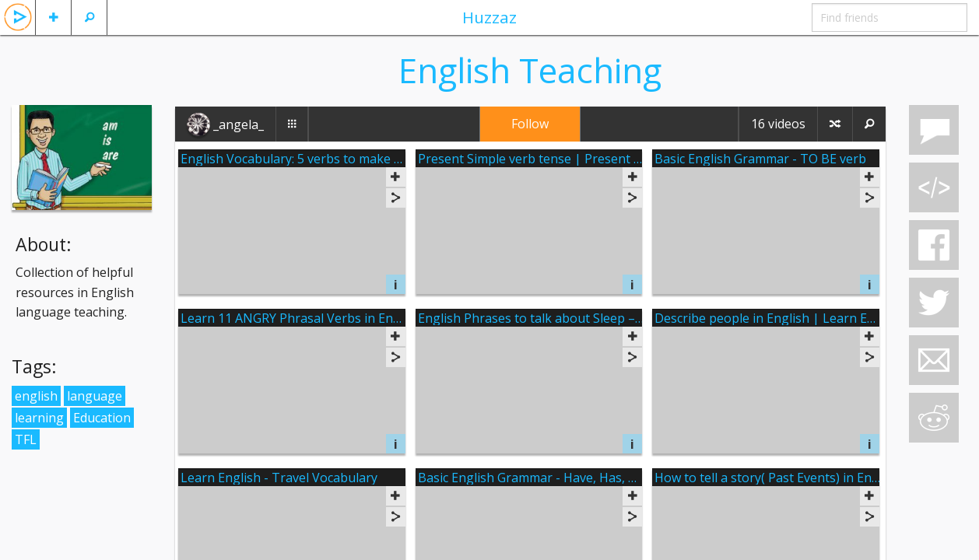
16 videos (778, 124)
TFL (26, 439)
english (36, 396)
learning (39, 418)
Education (102, 418)
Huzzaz (489, 17)
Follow (530, 124)
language (95, 396)
